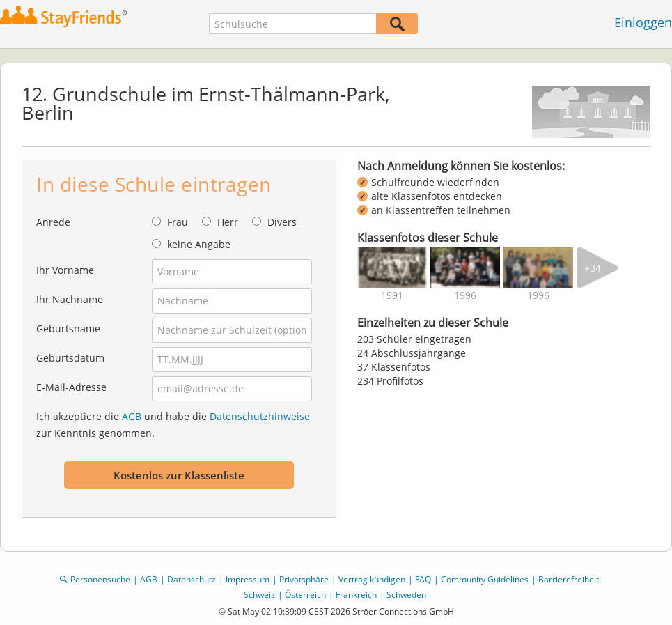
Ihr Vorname (65, 270)
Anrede (53, 222)
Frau (178, 222)
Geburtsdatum (70, 358)
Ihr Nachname (70, 299)
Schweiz (259, 595)
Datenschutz (192, 579)
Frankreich (356, 595)
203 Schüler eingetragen (414, 339)
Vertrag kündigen (372, 579)
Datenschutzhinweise (260, 416)
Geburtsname (68, 329)
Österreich (305, 595)
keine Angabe (199, 244)
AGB (132, 416)
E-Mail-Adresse (71, 387)
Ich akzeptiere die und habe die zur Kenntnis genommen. (173, 425)
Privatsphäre (304, 579)
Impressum (248, 579)
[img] (392, 268)
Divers (282, 222)
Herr (228, 222)
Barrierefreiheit (569, 579)
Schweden (406, 595)
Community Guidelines (485, 579)
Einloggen (643, 22)
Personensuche (100, 579)
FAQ (423, 579)
